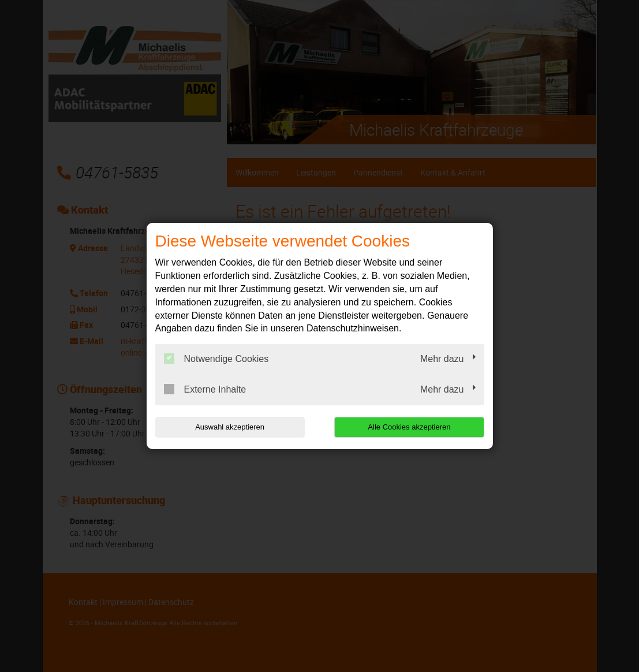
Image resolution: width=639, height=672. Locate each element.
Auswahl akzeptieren (229, 427)
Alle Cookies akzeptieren (410, 427)
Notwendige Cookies (216, 359)
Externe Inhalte (205, 389)
